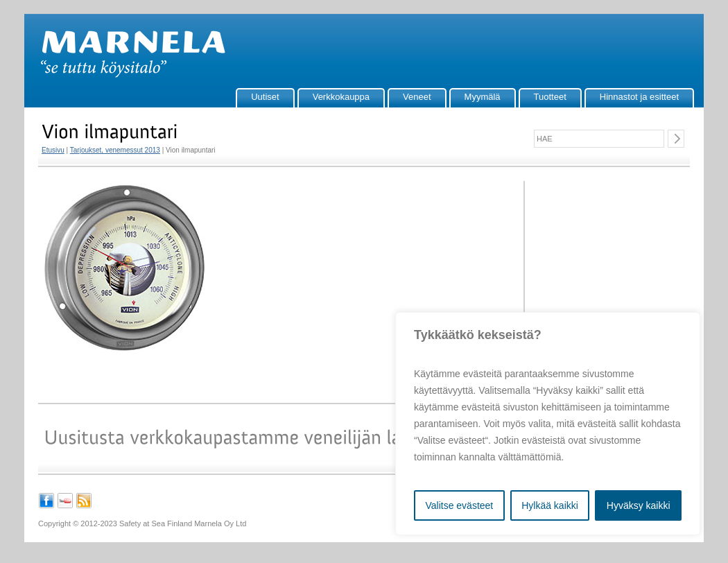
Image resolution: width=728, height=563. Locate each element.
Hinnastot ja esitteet (639, 97)
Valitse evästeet (459, 505)
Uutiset (265, 97)
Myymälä (483, 97)
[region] (548, 424)
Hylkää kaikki (550, 505)
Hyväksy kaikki (639, 505)
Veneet (417, 97)
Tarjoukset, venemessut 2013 (115, 150)
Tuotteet (550, 97)
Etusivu (53, 150)
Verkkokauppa (341, 97)
